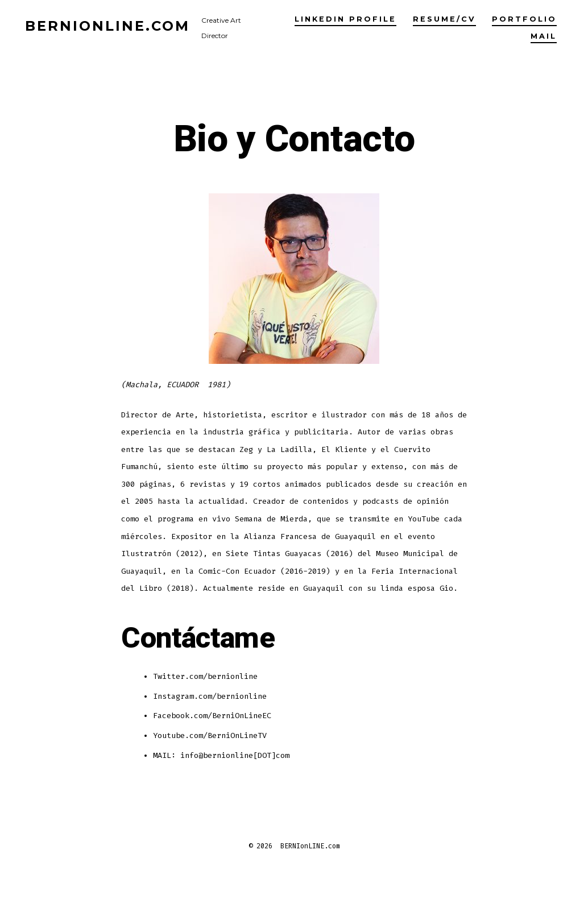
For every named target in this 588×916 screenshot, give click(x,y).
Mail (544, 36)
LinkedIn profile (345, 19)
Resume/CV (444, 19)
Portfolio (524, 19)
